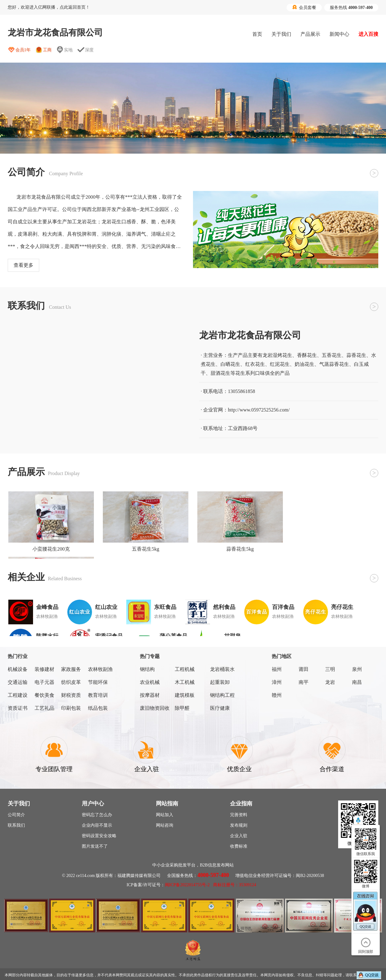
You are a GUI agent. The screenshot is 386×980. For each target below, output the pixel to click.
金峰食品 (47, 607)
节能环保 (98, 682)
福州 (277, 669)
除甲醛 (182, 708)
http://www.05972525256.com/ (259, 410)
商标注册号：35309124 (235, 885)
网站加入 (165, 815)
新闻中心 (339, 34)
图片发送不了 (95, 846)
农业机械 (150, 682)
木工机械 (185, 682)
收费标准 (239, 846)
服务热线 (351, 8)
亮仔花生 (342, 607)
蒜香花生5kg (240, 549)
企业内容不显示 (97, 825)
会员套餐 (304, 7)
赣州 (277, 695)
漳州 (277, 682)
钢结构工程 (222, 695)
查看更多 (23, 265)
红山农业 (106, 607)
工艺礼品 (44, 708)
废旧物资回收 (155, 708)
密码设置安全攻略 (99, 836)
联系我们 (16, 825)
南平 (304, 682)
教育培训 (98, 695)
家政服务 (71, 669)
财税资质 (71, 695)
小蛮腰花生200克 (51, 549)
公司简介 (16, 815)
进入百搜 (368, 34)
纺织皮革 (71, 682)
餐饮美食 (44, 695)
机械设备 (18, 669)
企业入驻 (239, 836)
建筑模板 (185, 695)
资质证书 (18, 708)
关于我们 (281, 34)
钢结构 (147, 669)
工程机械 (185, 669)
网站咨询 (165, 825)
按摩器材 (150, 695)
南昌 (357, 682)
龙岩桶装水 (222, 669)
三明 (330, 669)
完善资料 (239, 815)
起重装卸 (220, 682)
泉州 (357, 669)
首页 (257, 34)
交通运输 (18, 682)
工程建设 (18, 695)
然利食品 (224, 607)
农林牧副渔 (100, 669)
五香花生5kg (146, 549)
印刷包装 (71, 708)
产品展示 (310, 34)
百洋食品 (283, 607)
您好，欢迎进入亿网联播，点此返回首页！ (49, 7)
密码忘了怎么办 (97, 815)
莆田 (304, 669)
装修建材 (44, 669)
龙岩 (330, 682)
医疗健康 (220, 708)
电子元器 (44, 682)
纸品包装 (98, 708)
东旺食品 (165, 607)
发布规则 (239, 825)
